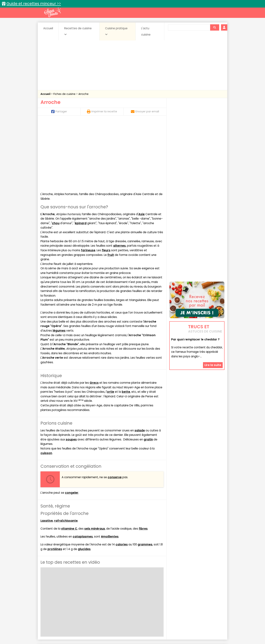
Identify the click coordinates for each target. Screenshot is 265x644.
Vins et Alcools (191, 601)
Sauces (112, 601)
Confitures (141, 594)
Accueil (48, 28)
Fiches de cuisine (65, 94)
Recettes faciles (83, 586)
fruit (111, 188)
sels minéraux (95, 462)
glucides (84, 482)
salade (140, 363)
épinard (81, 156)
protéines (55, 482)
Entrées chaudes (99, 597)
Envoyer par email (145, 111)
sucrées (156, 601)
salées (97, 601)
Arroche (83, 94)
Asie (142, 147)
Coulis (212, 594)
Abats (51, 594)
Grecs (94, 316)
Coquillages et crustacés (188, 594)
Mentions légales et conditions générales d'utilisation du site (131, 630)
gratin (148, 372)
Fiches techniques (152, 586)
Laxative (47, 454)
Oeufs (192, 597)
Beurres (90, 594)
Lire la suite (213, 343)
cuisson (46, 386)
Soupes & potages (134, 601)
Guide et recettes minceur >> (34, 4)
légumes (59, 264)
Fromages (145, 597)
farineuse (88, 183)
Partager (59, 111)
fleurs (106, 183)
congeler (72, 426)
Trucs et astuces (184, 586)
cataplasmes (83, 469)
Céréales (123, 594)
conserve (115, 410)
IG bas (161, 597)
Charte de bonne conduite (189, 630)
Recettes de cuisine (78, 31)
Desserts (50, 597)
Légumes (177, 597)
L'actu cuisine (146, 31)
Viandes (172, 601)
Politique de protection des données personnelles (125, 633)
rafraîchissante (66, 454)
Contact (84, 630)
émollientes (110, 469)
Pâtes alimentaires (59, 601)
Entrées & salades (72, 597)
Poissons (82, 601)
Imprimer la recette (102, 111)
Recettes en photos (116, 586)
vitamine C (69, 462)
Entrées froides (124, 597)
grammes (145, 477)
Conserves (160, 594)
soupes (71, 372)
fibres (143, 462)
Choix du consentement (175, 633)
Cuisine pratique (116, 31)
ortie (111, 325)
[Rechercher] (215, 27)
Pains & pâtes (210, 597)
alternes (119, 179)
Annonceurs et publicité (59, 630)
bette (126, 325)
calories (122, 477)
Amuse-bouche (70, 594)
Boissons (106, 594)
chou (56, 156)
